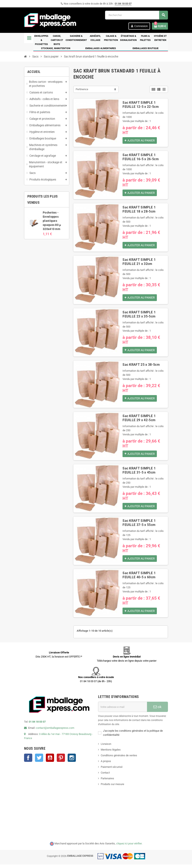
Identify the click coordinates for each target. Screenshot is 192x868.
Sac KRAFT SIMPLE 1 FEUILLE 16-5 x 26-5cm (141, 157)
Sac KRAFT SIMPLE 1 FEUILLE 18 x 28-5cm (139, 210)
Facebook (28, 761)
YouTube (50, 761)
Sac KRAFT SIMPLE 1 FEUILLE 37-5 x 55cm (139, 525)
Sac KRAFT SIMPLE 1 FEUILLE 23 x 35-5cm (139, 316)
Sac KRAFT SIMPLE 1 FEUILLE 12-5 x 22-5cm (141, 105)
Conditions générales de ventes (119, 759)
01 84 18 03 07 (123, 4)
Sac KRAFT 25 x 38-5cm (141, 366)
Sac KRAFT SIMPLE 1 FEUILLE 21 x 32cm (139, 263)
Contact (105, 776)
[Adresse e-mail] (123, 710)
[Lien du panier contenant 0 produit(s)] (160, 26)
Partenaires (107, 782)
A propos (106, 765)
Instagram (72, 761)
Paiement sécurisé (112, 770)
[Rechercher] (136, 15)
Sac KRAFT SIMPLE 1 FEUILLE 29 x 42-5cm (139, 420)
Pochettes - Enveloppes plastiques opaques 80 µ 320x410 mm (52, 221)
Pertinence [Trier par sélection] (82, 89)
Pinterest (61, 761)
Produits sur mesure (112, 788)
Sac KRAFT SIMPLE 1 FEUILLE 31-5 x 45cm (139, 473)
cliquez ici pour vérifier (129, 847)
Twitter (39, 761)
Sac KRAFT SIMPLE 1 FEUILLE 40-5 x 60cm (139, 578)
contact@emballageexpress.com (55, 731)
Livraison (106, 747)
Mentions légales (111, 753)
